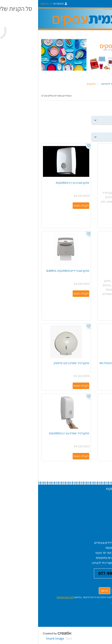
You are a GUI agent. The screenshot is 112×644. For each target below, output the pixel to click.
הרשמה (7, 4)
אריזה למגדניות (96, 553)
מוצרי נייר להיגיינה (73, 84)
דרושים (101, 495)
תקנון (102, 505)
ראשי (103, 84)
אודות (102, 510)
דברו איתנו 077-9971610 (82, 573)
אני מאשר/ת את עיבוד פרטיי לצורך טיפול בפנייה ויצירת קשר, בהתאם (62, 597)
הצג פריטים (102, 129)
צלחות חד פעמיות (95, 543)
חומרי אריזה (98, 563)
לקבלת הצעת (99, 223)
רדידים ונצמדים (65, 543)
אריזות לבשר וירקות (94, 558)
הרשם (67, 591)
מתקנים (53, 84)
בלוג (103, 515)
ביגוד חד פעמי (66, 553)
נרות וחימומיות (66, 558)
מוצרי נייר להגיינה (64, 563)
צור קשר (100, 521)
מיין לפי (105, 112)
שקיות (71, 548)
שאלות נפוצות (97, 500)
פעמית (92, 84)
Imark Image (17, 638)
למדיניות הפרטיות (27, 597)
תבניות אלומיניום (95, 548)
